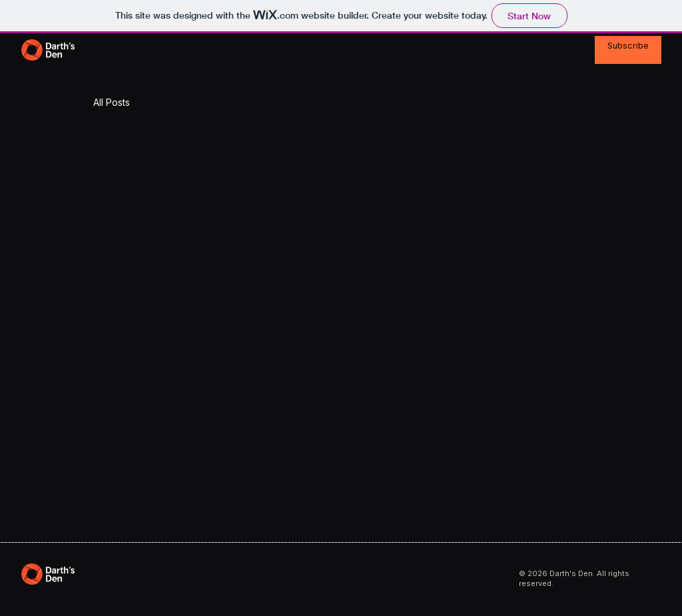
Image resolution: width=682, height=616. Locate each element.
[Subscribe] (628, 50)
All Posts (112, 102)
